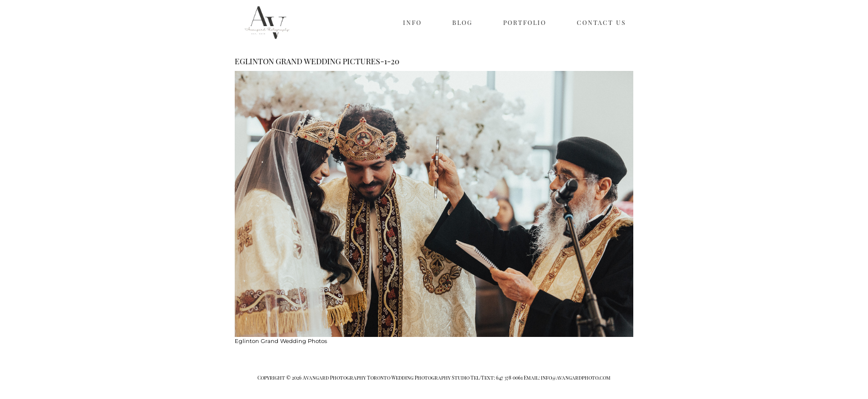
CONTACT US (601, 22)
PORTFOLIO (525, 22)
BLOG (463, 22)
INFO (412, 22)
